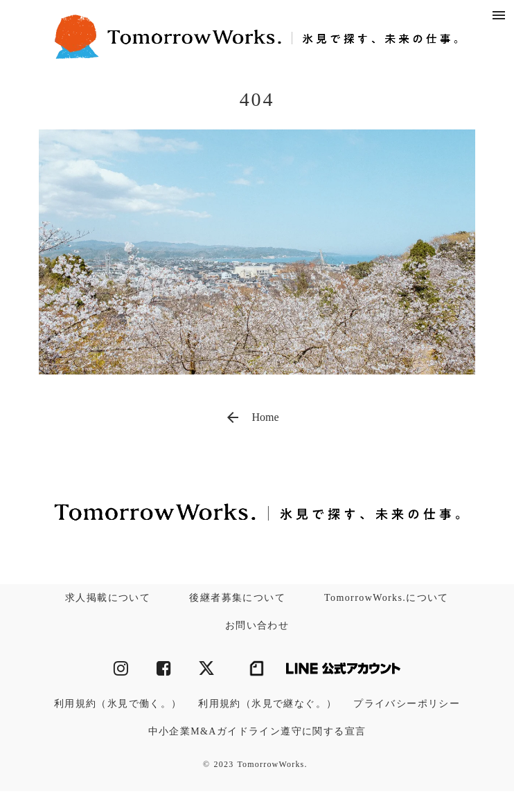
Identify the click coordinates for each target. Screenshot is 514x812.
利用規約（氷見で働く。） (118, 704)
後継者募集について (237, 598)
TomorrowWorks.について (387, 598)
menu (499, 15)
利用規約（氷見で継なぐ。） (267, 704)
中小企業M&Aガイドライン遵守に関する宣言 (257, 731)
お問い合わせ (257, 625)
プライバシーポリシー (407, 704)
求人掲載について (108, 598)
